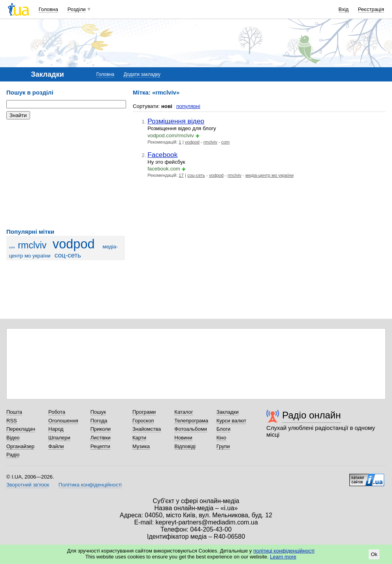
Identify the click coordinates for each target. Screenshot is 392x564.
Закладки (228, 412)
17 (181, 175)
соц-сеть (68, 255)
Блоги (223, 429)
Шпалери (59, 438)
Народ (56, 429)
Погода (99, 421)
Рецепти (100, 446)
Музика (141, 446)
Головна (48, 9)
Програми (144, 412)
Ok (374, 554)
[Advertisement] (66, 174)
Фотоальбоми (190, 429)
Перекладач (21, 429)
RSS (12, 421)
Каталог (184, 412)
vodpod (74, 244)
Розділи (77, 9)
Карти (139, 438)
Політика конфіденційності (90, 485)
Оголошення (63, 421)
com (12, 247)
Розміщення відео (176, 121)
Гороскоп (143, 421)
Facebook (162, 155)
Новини (183, 438)
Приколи (101, 429)
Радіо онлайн (312, 415)
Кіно (221, 438)
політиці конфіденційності (284, 551)
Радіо (13, 455)
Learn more (283, 557)
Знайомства (147, 429)
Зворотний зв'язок (28, 485)
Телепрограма (191, 421)
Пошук (98, 412)
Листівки (101, 438)
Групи (223, 446)
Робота (57, 412)
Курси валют (232, 421)
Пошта (14, 412)
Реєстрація (371, 9)
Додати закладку (142, 74)
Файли (56, 446)
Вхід (344, 9)
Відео (13, 438)
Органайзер (20, 446)
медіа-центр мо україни (269, 175)
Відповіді (185, 446)
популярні (188, 106)
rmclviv (32, 245)
